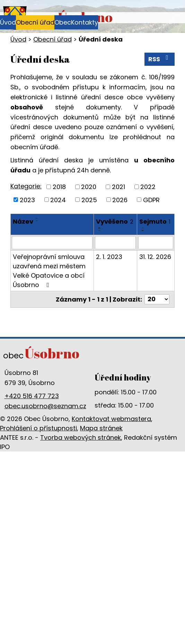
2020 (89, 187)
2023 (27, 200)
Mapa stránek (101, 428)
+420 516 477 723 (32, 396)
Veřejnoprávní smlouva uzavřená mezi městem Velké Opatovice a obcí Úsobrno (49, 271)
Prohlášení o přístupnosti (38, 428)
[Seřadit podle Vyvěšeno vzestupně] (100, 228)
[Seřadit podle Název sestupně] (37, 221)
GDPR (151, 200)
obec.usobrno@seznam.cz (45, 406)
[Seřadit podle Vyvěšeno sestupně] (100, 231)
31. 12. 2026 (155, 257)
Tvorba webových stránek (81, 437)
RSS (160, 59)
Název (23, 221)
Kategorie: (26, 186)
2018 (59, 187)
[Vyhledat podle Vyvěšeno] (115, 243)
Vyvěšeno (115, 221)
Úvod (8, 22)
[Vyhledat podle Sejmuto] (156, 243)
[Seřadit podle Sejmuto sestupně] (143, 231)
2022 (148, 187)
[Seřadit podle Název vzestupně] (37, 218)
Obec (63, 22)
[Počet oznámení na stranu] (157, 299)
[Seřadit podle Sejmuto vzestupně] (143, 228)
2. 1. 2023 (109, 257)
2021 (118, 187)
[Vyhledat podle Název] (52, 243)
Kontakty (85, 22)
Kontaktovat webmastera (111, 419)
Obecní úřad (35, 22)
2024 (58, 200)
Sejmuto (155, 221)
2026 (120, 200)
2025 (89, 200)
